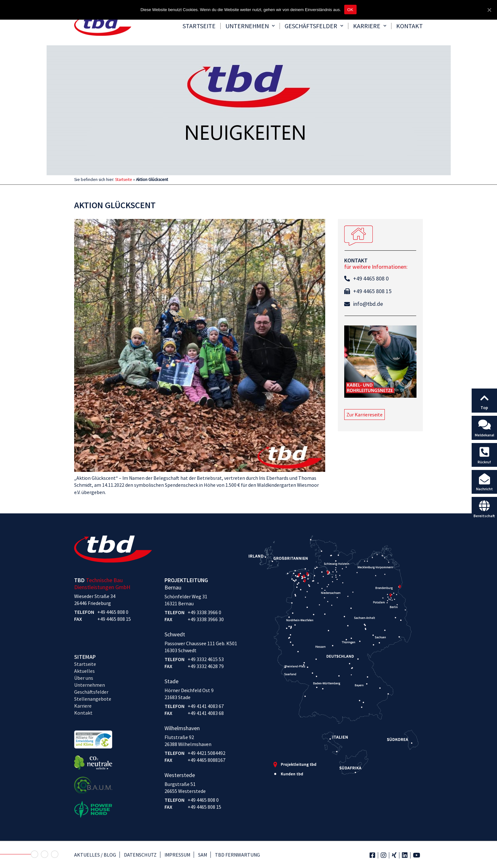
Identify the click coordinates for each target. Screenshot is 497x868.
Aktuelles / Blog (95, 855)
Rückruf (484, 462)
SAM (203, 855)
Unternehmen (250, 26)
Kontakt (410, 26)
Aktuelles (84, 671)
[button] (365, 415)
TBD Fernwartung (237, 855)
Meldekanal (484, 435)
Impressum (177, 855)
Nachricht (484, 489)
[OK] (489, 10)
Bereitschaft (484, 516)
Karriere (370, 26)
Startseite (199, 26)
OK (350, 10)
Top (484, 408)
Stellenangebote (93, 699)
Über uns (84, 678)
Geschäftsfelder (314, 26)
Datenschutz (140, 855)
